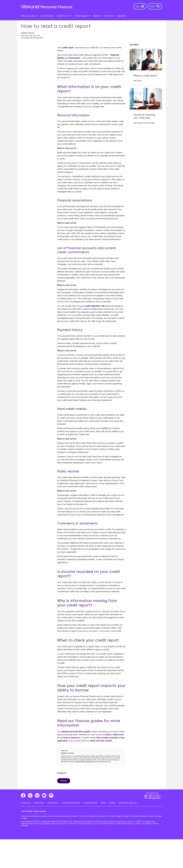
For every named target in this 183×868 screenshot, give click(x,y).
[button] (140, 6)
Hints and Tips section (101, 769)
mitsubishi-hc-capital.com (128, 831)
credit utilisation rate (95, 335)
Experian (115, 84)
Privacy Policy (39, 831)
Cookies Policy (53, 831)
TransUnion (75, 87)
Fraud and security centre (71, 831)
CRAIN (103, 831)
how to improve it (72, 766)
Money (64, 809)
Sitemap (112, 831)
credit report (68, 76)
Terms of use (26, 831)
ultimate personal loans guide (75, 760)
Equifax (61, 87)
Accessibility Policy (90, 831)
